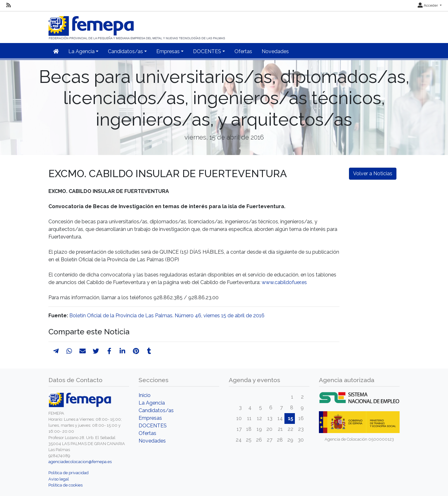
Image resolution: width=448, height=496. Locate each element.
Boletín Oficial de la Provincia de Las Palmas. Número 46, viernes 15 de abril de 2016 (167, 316)
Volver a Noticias (373, 174)
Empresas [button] (168, 51)
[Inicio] (137, 25)
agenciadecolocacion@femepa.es (80, 462)
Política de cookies (65, 485)
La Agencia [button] (81, 51)
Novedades (275, 51)
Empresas (150, 418)
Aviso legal (59, 479)
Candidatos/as (156, 410)
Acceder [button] (428, 5)
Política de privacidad (68, 473)
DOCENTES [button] (207, 51)
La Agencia (152, 403)
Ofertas (243, 51)
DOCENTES (153, 426)
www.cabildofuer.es (284, 282)
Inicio (145, 395)
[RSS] (9, 5)
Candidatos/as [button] (125, 51)
